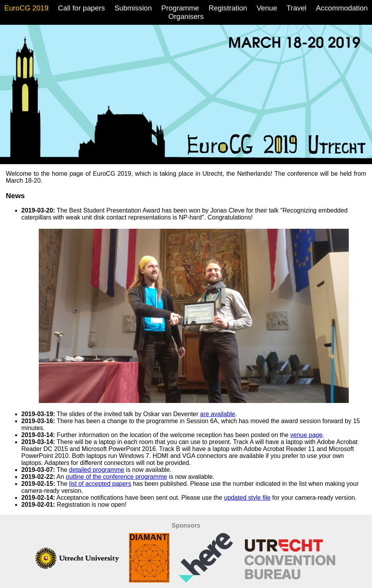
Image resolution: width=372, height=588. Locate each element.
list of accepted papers (100, 484)
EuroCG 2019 (26, 8)
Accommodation (342, 8)
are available (218, 414)
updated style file (247, 498)
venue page (307, 435)
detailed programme (96, 470)
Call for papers (82, 8)
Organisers (186, 16)
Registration (228, 8)
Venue (267, 8)
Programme (180, 8)
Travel (297, 8)
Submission (133, 8)
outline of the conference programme (116, 477)
